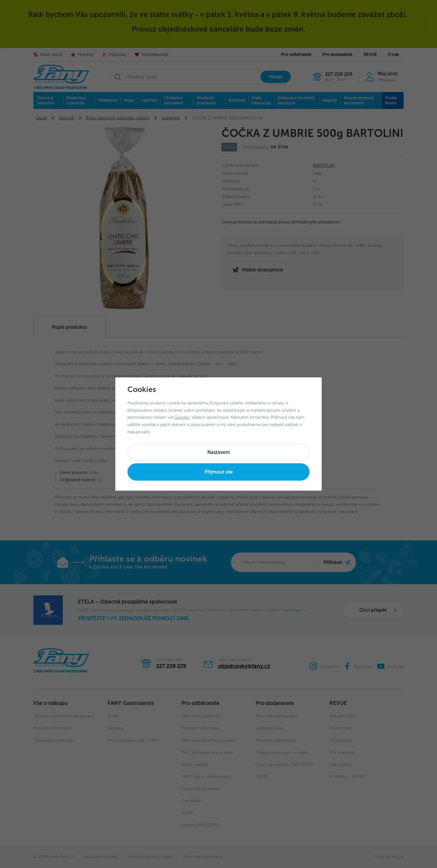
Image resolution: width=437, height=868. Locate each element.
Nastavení (218, 452)
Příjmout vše (219, 472)
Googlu (181, 417)
